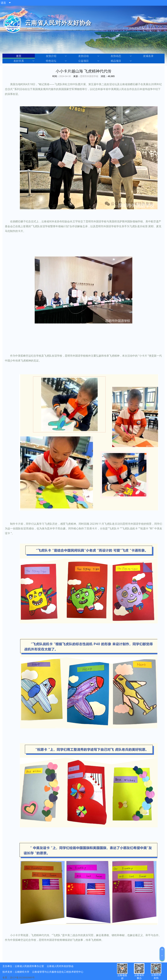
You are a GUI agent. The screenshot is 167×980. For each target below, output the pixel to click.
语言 (3, 3)
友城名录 (148, 56)
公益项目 (89, 61)
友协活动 (89, 56)
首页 (19, 56)
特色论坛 (56, 61)
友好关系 (24, 61)
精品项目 (121, 61)
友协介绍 (56, 56)
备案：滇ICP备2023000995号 (19, 977)
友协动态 (121, 56)
